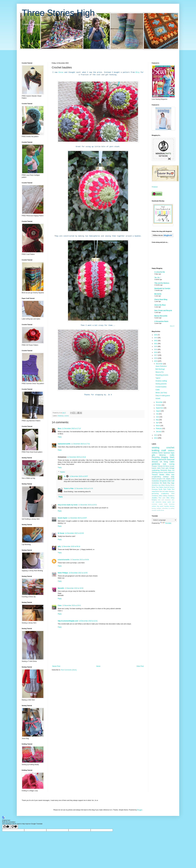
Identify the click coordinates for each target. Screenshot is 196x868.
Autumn (172, 487)
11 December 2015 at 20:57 (77, 518)
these (61, 72)
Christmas (61, 416)
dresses (155, 462)
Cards (157, 390)
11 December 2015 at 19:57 (79, 476)
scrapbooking (156, 477)
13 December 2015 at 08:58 (79, 560)
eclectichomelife (64, 560)
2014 (156, 435)
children (171, 451)
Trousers (155, 475)
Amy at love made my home (68, 505)
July (157, 414)
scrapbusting (165, 493)
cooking (172, 464)
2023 (156, 338)
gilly (59, 546)
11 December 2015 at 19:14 (76, 457)
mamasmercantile (64, 444)
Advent (158, 398)
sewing (155, 447)
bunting (154, 508)
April (158, 423)
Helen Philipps (63, 573)
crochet (66, 416)
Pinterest (155, 187)
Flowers (154, 466)
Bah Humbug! (160, 369)
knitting (156, 450)
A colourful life (160, 272)
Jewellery (155, 498)
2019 (156, 349)
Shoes (172, 485)
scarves (161, 472)
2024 (156, 335)
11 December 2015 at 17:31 (80, 444)
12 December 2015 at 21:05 (84, 488)
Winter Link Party (161, 393)
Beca (60, 428)
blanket (162, 475)
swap (153, 491)
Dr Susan (61, 533)
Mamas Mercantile (161, 316)
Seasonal (170, 459)
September (160, 408)
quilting (172, 508)
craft (164, 450)
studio (166, 504)
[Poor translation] (14, 827)
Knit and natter (164, 491)
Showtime (155, 485)
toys (160, 485)
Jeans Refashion (161, 366)
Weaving (172, 506)
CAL (164, 479)
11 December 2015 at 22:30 (74, 533)
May (157, 420)
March (158, 426)
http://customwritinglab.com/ (68, 621)
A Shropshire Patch (161, 321)
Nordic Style (162, 489)
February (159, 428)
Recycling (156, 457)
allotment (171, 472)
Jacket (169, 502)
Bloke (163, 485)
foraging (154, 500)
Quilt (164, 464)
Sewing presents (161, 384)
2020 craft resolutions (164, 500)
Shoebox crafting (161, 381)
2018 (156, 352)
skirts (159, 468)
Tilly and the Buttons (162, 283)
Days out (171, 470)
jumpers (159, 479)
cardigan (159, 508)
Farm (163, 468)
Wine (168, 498)
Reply (60, 437)
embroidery (165, 508)
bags (173, 483)
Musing (168, 485)
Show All (172, 326)
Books (157, 491)
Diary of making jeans (163, 396)
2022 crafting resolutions (167, 496)
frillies (168, 475)
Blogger (140, 810)
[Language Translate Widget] (164, 520)
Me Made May (165, 483)
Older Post (140, 666)
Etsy (138, 72)
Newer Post (56, 666)
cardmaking (156, 470)
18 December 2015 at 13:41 (88, 621)
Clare (60, 605)
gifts (153, 455)
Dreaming (172, 504)
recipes (161, 504)
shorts (162, 510)
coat (173, 502)
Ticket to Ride (69, 488)
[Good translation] (6, 827)
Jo (65, 476)
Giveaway (155, 489)
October (159, 405)
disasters (172, 491)
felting (172, 498)
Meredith (61, 588)
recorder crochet (156, 510)
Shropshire (163, 481)
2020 (156, 346)
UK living (164, 462)
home (160, 453)
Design (164, 502)
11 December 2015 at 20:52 (88, 505)
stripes (168, 479)
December (160, 364)
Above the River (160, 305)
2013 (156, 438)
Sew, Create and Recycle (163, 311)
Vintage (172, 468)
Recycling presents (162, 375)
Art (168, 487)
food (165, 487)
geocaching (155, 493)
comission (154, 504)
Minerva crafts (167, 455)
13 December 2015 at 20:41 (72, 605)
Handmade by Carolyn (162, 288)
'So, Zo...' (158, 278)
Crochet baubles (161, 387)
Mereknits (158, 294)
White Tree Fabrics (158, 487)
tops (173, 453)
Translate (166, 523)
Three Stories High (58, 13)
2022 (156, 341)
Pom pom (162, 498)
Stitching (155, 472)
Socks (166, 472)
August (158, 411)
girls (167, 468)
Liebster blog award (157, 506)
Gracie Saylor (63, 518)
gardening (156, 464)
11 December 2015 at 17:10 (71, 428)
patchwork (162, 459)
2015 (156, 361)
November (160, 402)
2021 (156, 344)
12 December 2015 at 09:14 (71, 546)
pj (169, 508)
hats (173, 475)
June (158, 417)
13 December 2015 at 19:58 (74, 588)
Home (98, 666)
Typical (158, 378)
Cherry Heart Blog (161, 299)
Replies (62, 472)
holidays (166, 477)
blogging (165, 457)
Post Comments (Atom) (69, 670)
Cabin (172, 462)
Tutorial (160, 466)
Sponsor (167, 453)
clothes (155, 453)
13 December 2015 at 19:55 (78, 573)
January (159, 431)
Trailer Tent (171, 489)
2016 (156, 358)
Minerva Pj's (160, 372)
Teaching (166, 506)
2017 (156, 355)
